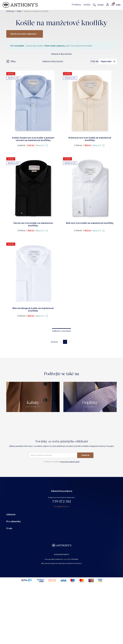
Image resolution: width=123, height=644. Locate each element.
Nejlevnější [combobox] (106, 61)
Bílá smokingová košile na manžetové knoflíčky (33, 310)
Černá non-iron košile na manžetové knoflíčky (33, 224)
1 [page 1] (65, 342)
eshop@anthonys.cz (61, 506)
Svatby (87, 5)
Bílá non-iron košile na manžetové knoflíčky (90, 223)
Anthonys (10, 11)
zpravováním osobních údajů (70, 462)
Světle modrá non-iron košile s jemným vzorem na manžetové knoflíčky (33, 139)
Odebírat (85, 455)
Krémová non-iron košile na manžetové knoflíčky (90, 139)
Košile (19, 11)
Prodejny (76, 5)
